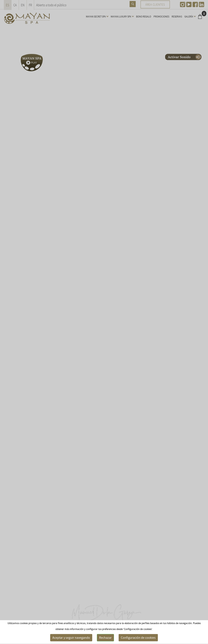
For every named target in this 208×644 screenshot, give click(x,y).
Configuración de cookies (138, 638)
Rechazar (105, 638)
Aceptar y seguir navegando (71, 638)
